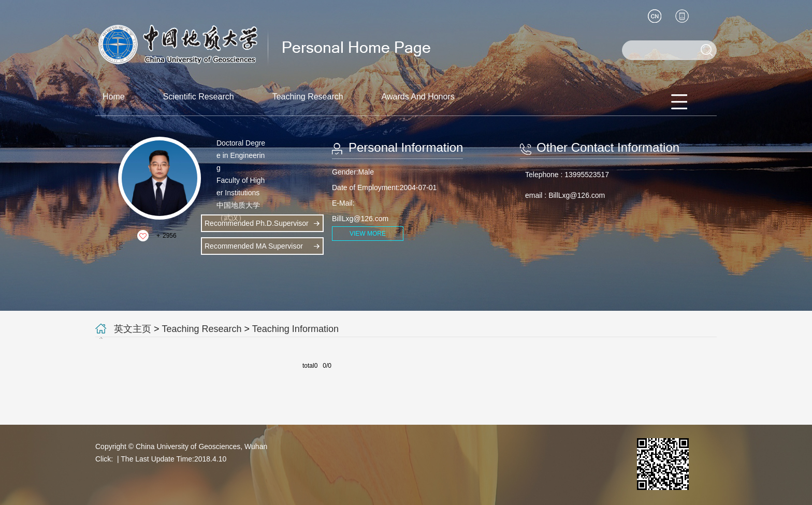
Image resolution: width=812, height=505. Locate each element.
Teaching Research (308, 97)
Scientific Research (199, 97)
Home (114, 97)
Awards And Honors (418, 97)
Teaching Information (295, 329)
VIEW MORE (368, 234)
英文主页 (133, 329)
